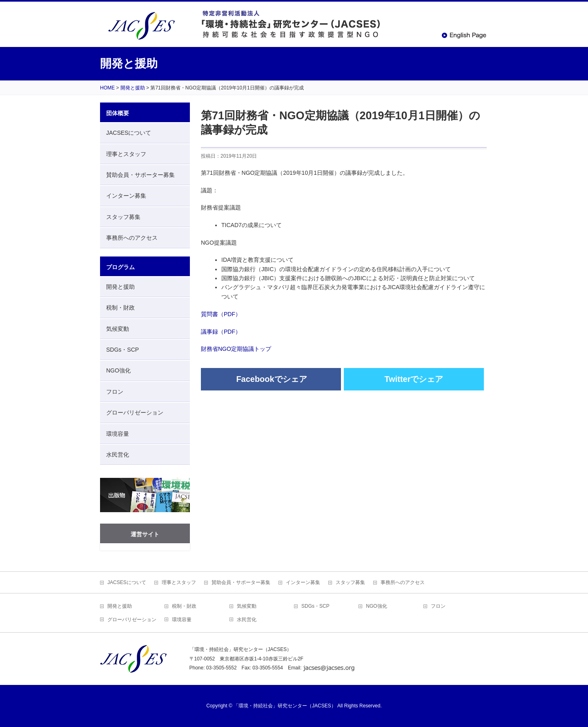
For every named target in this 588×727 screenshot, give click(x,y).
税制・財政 (120, 308)
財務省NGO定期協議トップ (236, 349)
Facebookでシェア (271, 379)
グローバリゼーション (135, 413)
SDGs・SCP (122, 350)
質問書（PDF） (221, 314)
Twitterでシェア (414, 379)
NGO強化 (118, 370)
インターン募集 (126, 196)
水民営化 (118, 455)
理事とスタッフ (126, 154)
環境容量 (118, 434)
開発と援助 (120, 287)
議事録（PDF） (221, 332)
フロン (115, 392)
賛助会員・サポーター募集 (140, 175)
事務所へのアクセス (132, 238)
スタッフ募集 (123, 217)
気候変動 (118, 329)
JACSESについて (129, 133)
